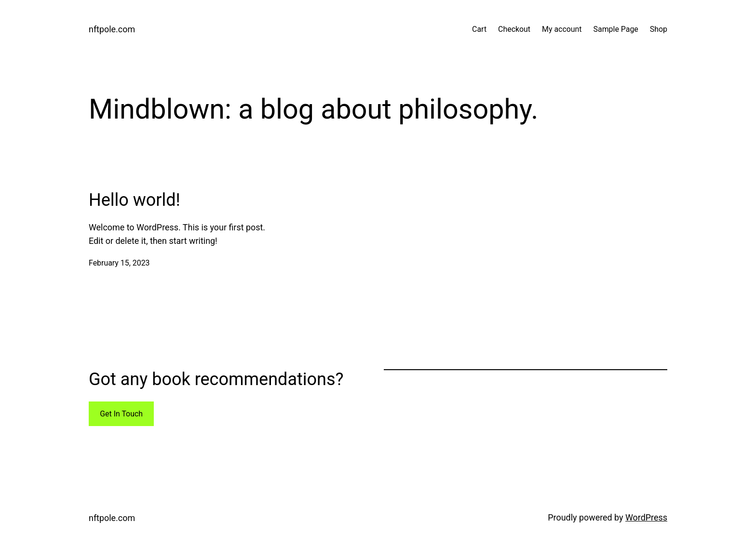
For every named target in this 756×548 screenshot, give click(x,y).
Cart (479, 29)
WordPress (646, 517)
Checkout (514, 29)
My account (562, 29)
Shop (659, 29)
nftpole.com (112, 29)
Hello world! (135, 200)
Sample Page (616, 29)
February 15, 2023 (119, 263)
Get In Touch (121, 414)
